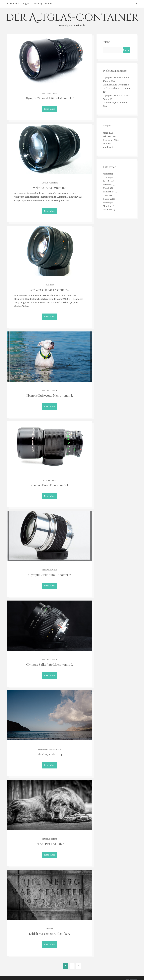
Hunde (48, 4)
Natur (52, 745)
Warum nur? (13, 4)
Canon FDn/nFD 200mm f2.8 (50, 483)
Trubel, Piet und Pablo (50, 839)
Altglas (26, 4)
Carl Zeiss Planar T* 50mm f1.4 (50, 289)
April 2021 (108, 147)
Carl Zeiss (50, 284)
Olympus (54, 93)
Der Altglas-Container (72, 19)
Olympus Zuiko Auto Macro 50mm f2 (50, 661)
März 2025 (108, 133)
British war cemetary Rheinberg (50, 928)
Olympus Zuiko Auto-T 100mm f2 (50, 572)
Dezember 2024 (111, 140)
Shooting (53, 834)
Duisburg (37, 4)
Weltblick (54, 182)
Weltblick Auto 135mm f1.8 (50, 187)
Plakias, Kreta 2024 (50, 750)
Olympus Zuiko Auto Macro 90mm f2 (50, 393)
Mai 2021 (107, 144)
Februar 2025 (109, 136)
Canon (54, 478)
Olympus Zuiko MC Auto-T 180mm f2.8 (50, 98)
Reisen (58, 745)
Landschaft (43, 745)
